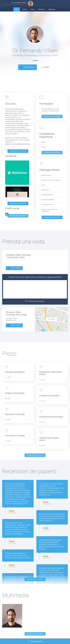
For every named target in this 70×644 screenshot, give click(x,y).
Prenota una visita (39, 67)
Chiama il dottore (14, 268)
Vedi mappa (51, 319)
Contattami (56, 67)
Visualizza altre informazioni (18, 151)
